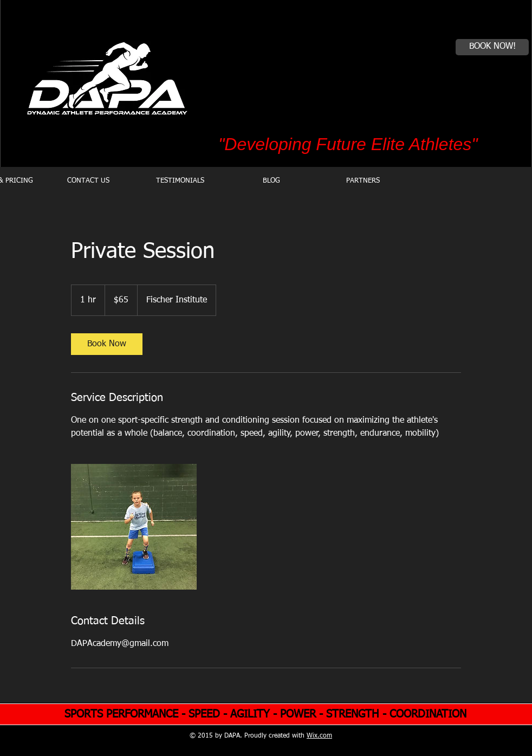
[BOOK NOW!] (492, 47)
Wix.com (319, 736)
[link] (107, 344)
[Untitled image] (134, 527)
